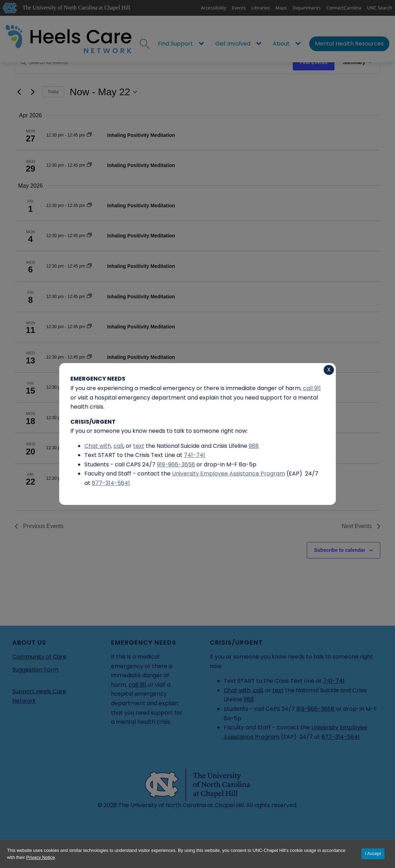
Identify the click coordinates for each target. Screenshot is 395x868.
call (258, 690)
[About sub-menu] (299, 44)
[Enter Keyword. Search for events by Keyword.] (154, 63)
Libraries (261, 8)
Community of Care (39, 657)
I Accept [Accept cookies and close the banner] (373, 853)
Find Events (314, 62)
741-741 (334, 681)
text (278, 690)
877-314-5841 (341, 737)
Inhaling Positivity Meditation (141, 135)
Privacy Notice (41, 857)
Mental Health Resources (349, 44)
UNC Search (380, 8)
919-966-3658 (315, 709)
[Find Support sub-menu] (203, 44)
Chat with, (238, 690)
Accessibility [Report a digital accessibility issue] (213, 8)
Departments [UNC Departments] (307, 8)
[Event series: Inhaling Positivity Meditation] (89, 135)
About (281, 44)
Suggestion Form (35, 670)
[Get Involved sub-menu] (260, 44)
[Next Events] (33, 92)
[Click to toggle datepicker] (103, 92)
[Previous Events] (19, 92)
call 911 (137, 685)
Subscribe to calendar (340, 550)
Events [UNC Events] (239, 8)
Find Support (175, 44)
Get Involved (233, 44)
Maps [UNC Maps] (281, 8)
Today (53, 92)
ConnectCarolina (344, 8)
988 (249, 699)
